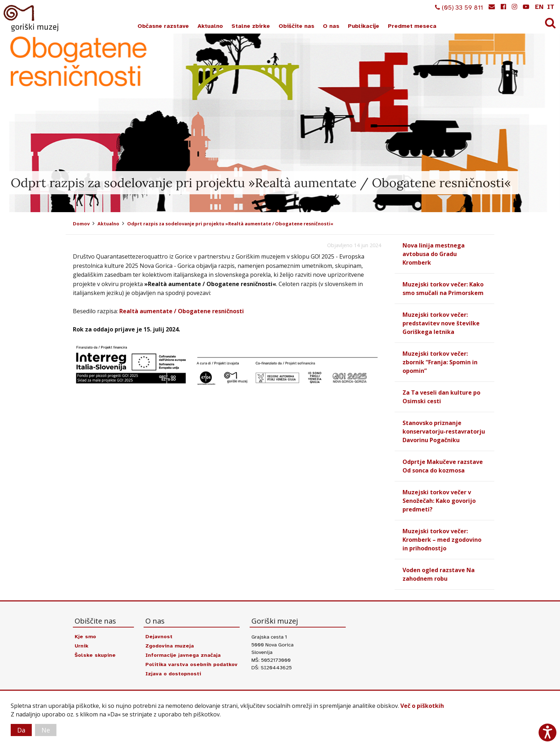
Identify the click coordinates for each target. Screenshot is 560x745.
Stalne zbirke (251, 26)
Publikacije (364, 26)
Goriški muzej (31, 18)
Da (21, 730)
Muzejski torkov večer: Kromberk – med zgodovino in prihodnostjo (442, 540)
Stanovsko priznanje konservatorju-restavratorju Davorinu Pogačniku (444, 431)
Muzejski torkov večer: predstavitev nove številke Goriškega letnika (441, 323)
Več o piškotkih (422, 706)
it (551, 7)
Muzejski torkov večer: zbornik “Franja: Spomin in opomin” (440, 362)
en (539, 7)
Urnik (81, 646)
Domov (81, 224)
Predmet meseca (412, 26)
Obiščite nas (296, 26)
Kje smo (85, 636)
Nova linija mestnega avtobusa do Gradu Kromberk (434, 254)
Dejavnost (159, 636)
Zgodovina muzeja (170, 646)
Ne (46, 730)
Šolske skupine (95, 655)
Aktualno (210, 26)
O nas (331, 26)
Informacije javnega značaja (183, 655)
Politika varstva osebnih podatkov (191, 664)
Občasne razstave (163, 26)
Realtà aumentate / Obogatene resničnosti (182, 311)
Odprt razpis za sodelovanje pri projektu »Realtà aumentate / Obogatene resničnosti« (230, 224)
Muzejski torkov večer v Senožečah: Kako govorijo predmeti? (439, 501)
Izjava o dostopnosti (173, 674)
